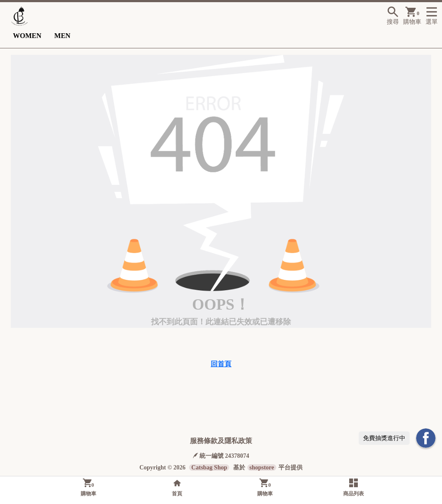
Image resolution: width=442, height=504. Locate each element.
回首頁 (221, 364)
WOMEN (27, 36)
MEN (62, 36)
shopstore (262, 468)
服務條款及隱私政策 (221, 441)
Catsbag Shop (209, 468)
